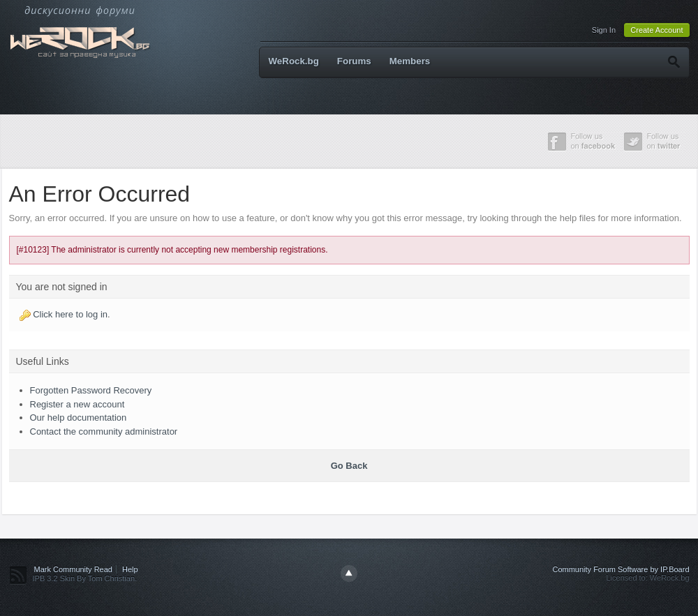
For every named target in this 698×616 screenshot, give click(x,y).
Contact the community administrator (104, 431)
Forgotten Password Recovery (91, 390)
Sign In (604, 30)
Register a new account (77, 404)
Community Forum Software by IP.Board (621, 569)
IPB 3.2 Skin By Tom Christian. (85, 578)
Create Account (656, 30)
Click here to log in (70, 314)
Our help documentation (79, 418)
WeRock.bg (294, 61)
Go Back (349, 466)
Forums (354, 61)
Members (410, 61)
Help (130, 569)
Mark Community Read (73, 569)
